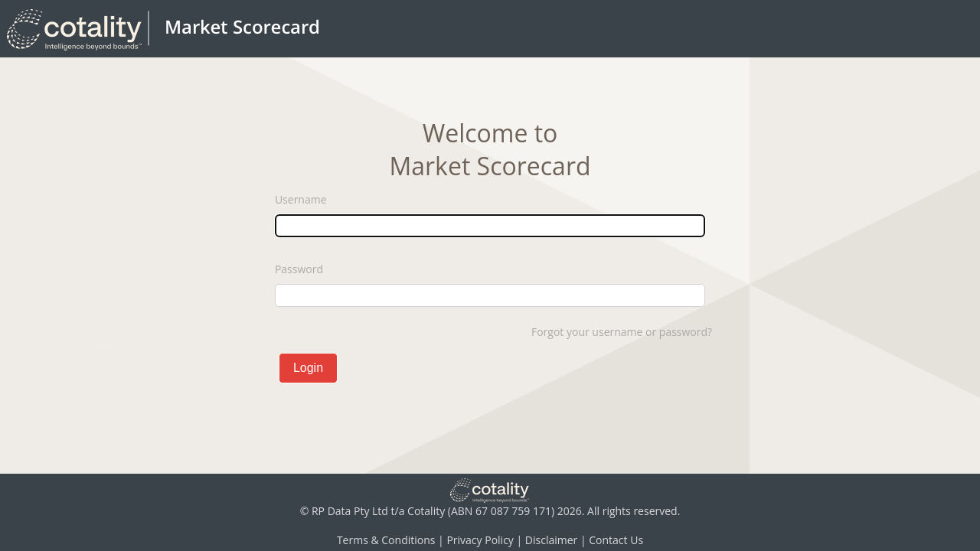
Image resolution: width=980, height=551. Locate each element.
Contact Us (616, 540)
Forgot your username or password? (622, 332)
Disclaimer (551, 540)
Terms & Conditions (386, 540)
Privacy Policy (480, 540)
